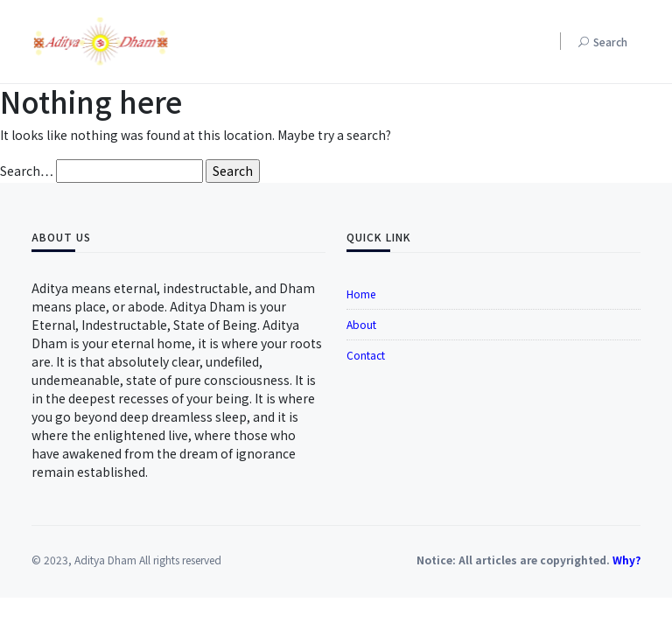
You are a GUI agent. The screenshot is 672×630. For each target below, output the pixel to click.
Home (361, 294)
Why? (626, 560)
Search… (27, 171)
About (361, 324)
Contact (366, 355)
